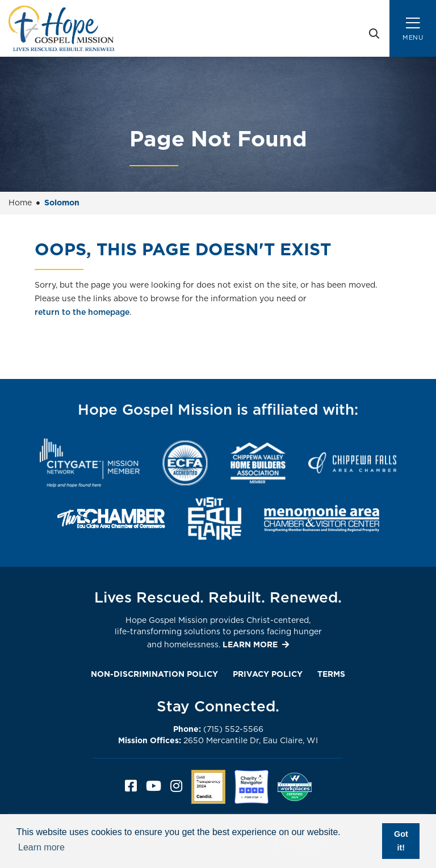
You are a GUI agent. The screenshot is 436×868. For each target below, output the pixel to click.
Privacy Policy (268, 675)
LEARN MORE (250, 645)
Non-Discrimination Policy (154, 675)
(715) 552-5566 (218, 730)
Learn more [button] (41, 847)
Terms (331, 675)
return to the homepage (82, 313)
